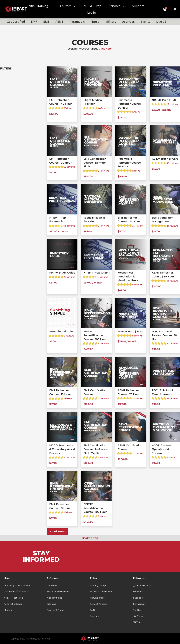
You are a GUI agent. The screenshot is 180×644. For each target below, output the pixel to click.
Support (140, 6)
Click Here (105, 49)
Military (111, 22)
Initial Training (40, 6)
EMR (34, 22)
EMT (46, 22)
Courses (68, 6)
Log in (92, 13)
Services (117, 6)
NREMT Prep (92, 6)
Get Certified (16, 22)
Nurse (95, 22)
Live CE (161, 22)
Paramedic (77, 22)
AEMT (60, 22)
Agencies (128, 22)
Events (145, 22)
